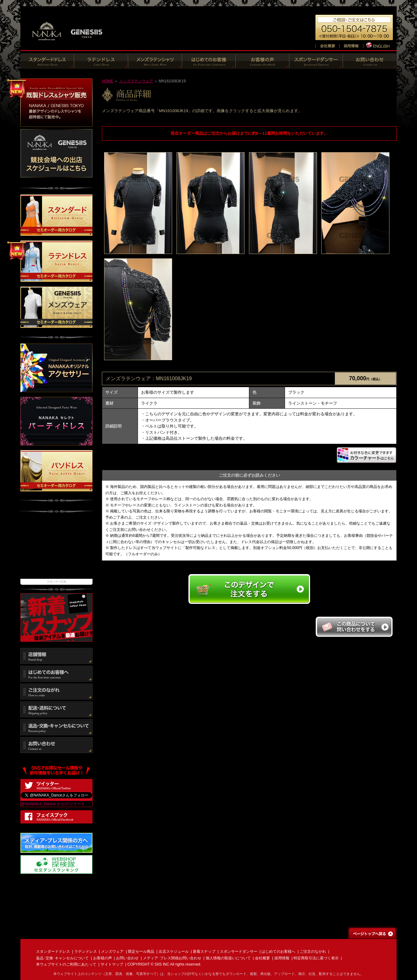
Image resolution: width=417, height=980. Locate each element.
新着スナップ (204, 951)
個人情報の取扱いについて (228, 958)
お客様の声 (103, 958)
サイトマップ (112, 964)
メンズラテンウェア (136, 81)
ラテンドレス (86, 951)
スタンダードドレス (53, 951)
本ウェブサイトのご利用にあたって (66, 964)
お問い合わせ (127, 958)
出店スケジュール (174, 951)
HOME (108, 81)
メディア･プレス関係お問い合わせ (172, 958)
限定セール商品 (141, 951)
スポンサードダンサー (239, 951)
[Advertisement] (56, 549)
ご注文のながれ (313, 951)
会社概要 (262, 958)
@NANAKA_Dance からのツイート (53, 804)
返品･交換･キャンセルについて (62, 958)
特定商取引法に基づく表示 (316, 958)
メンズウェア (112, 951)
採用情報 (282, 958)
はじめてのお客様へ (278, 951)
